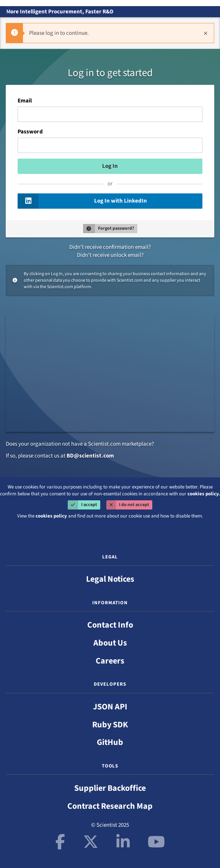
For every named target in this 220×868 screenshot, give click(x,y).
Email (25, 101)
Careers (110, 661)
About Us (110, 643)
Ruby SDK (110, 725)
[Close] (205, 33)
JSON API (110, 707)
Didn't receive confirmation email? (110, 247)
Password (30, 132)
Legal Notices (110, 579)
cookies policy (51, 516)
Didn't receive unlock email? (110, 255)
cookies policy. (204, 494)
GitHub (110, 742)
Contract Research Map (110, 806)
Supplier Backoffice (110, 788)
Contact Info (110, 625)
